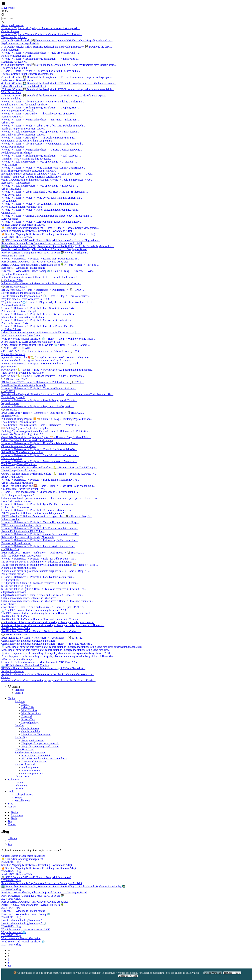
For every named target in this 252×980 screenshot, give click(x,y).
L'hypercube (8, 8)
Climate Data (22, 777)
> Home (12, 838)
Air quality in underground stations (40, 746)
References (14, 780)
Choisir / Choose (213, 973)
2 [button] (9, 959)
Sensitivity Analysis (32, 771)
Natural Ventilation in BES (36, 755)
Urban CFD (28, 707)
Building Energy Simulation (30, 752)
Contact (12, 807)
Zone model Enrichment (34, 761)
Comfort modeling (31, 731)
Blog (11, 804)
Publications (21, 786)
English (19, 693)
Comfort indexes (30, 728)
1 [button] (9, 956)
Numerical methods (25, 764)
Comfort (19, 725)
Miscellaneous (22, 801)
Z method (27, 716)
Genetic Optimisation (33, 774)
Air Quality (21, 737)
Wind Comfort (29, 710)
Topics (12, 698)
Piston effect (28, 719)
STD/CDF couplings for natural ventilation (44, 758)
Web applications (24, 795)
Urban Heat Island (24, 749)
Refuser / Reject (232, 973)
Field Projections (30, 767)
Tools (11, 792)
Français (19, 690)
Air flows (20, 701)
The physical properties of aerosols (40, 743)
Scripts (18, 798)
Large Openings (30, 722)
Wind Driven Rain (31, 713)
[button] (9, 950)
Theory (25, 704)
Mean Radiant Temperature (36, 734)
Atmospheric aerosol (32, 740)
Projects (19, 789)
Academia (20, 783)
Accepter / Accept (128, 976)
